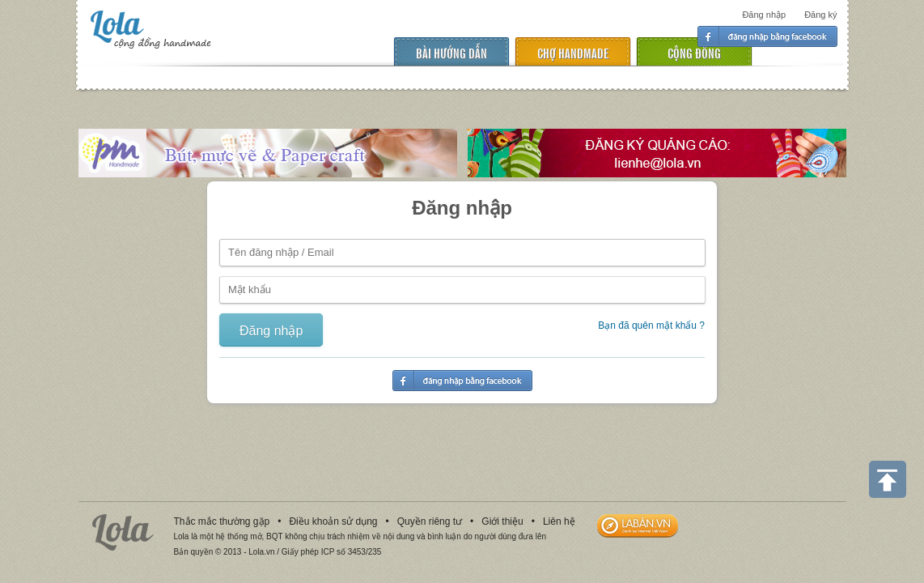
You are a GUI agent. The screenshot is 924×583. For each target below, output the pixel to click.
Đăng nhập (764, 15)
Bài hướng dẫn (451, 52)
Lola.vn (123, 532)
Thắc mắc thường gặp (222, 521)
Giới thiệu (502, 521)
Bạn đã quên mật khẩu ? (651, 326)
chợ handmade (573, 52)
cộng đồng (694, 52)
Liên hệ (559, 521)
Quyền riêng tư (430, 521)
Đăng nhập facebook (767, 36)
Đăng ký (820, 15)
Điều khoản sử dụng (333, 521)
